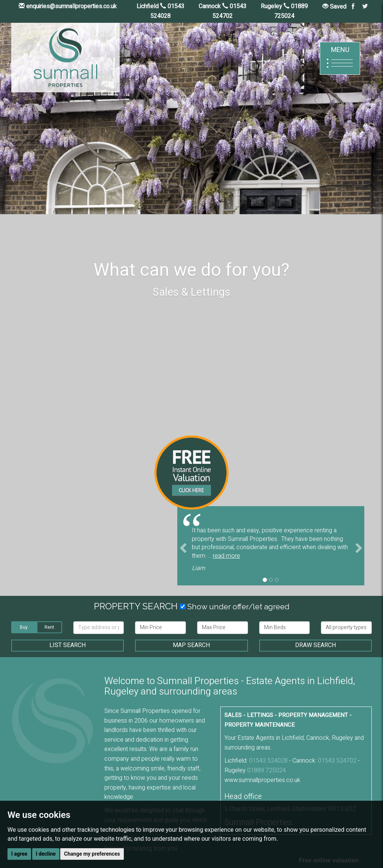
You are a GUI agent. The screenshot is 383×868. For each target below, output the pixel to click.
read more (226, 556)
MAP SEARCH (191, 645)
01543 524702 (337, 761)
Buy (24, 627)
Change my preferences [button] (92, 854)
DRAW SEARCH (315, 645)
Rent (49, 627)
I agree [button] (19, 854)
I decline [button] (46, 854)
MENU (340, 58)
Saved (334, 7)
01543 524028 (268, 761)
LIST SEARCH (68, 645)
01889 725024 (266, 770)
